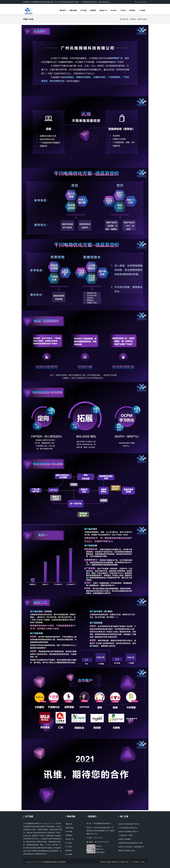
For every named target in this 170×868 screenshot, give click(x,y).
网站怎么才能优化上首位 (127, 850)
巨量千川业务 (142, 19)
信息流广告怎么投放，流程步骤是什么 (131, 847)
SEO (130, 862)
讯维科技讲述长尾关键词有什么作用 (131, 843)
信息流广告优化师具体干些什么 (129, 824)
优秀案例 (93, 10)
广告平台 (123, 10)
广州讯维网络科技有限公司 (50, 862)
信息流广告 (103, 10)
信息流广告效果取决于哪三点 (128, 831)
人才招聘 (142, 10)
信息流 (109, 862)
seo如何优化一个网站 (126, 835)
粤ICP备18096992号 (102, 842)
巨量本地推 (73, 10)
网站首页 (63, 10)
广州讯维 (96, 823)
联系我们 (132, 10)
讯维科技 (133, 19)
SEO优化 (113, 10)
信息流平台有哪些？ (125, 839)
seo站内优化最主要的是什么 (128, 828)
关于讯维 (83, 10)
